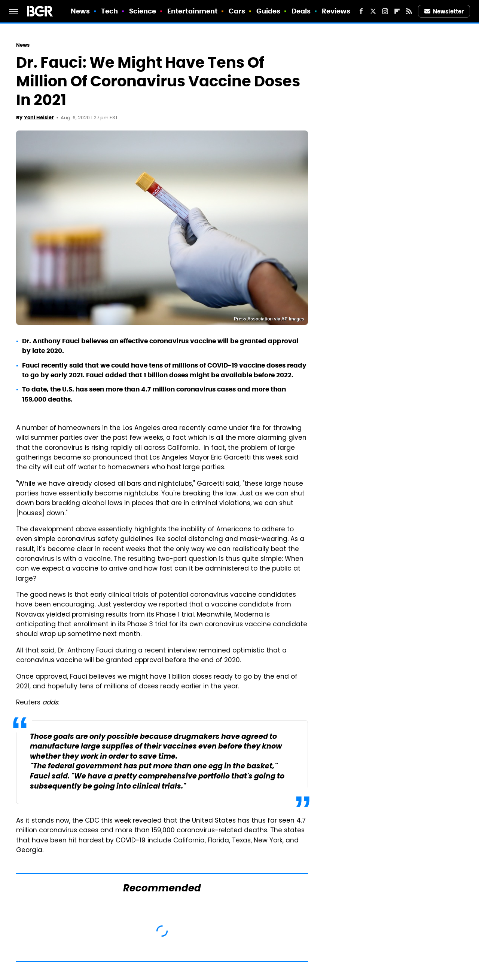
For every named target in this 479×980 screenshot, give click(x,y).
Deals (301, 11)
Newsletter (444, 11)
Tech (109, 11)
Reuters (37, 703)
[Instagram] (385, 11)
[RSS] (409, 11)
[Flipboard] (397, 11)
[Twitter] (373, 11)
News (80, 11)
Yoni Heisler (39, 118)
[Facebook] (361, 11)
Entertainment (192, 11)
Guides (269, 11)
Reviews (336, 11)
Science (143, 11)
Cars (237, 11)
